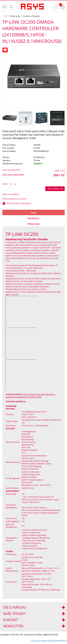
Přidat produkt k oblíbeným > (19, 203)
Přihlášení (55, 7)
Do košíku (54, 189)
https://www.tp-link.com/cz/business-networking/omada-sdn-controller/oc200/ (30, 396)
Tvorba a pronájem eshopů (43, 641)
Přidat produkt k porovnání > (15, 199)
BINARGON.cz (61, 641)
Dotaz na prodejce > (11, 194)
